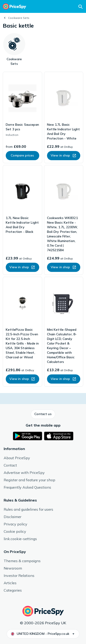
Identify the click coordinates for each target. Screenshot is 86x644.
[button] (43, 414)
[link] (22, 117)
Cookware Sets (19, 18)
